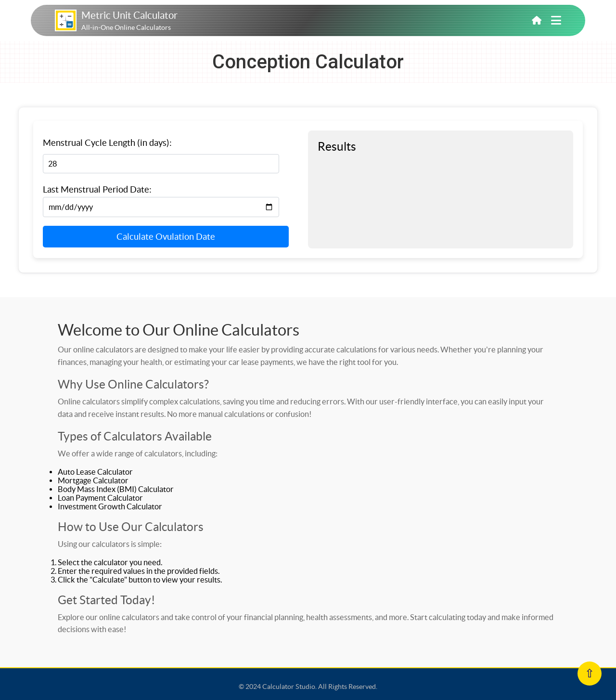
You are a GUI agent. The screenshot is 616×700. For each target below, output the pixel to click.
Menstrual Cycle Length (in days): (107, 143)
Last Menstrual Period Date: (97, 189)
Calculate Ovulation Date (166, 237)
